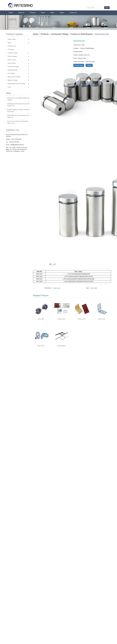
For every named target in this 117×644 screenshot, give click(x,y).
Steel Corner (102, 319)
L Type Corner (61, 319)
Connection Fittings (60, 34)
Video (52, 13)
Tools (9, 87)
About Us (21, 13)
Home (11, 13)
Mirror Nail (94, 288)
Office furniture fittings (14, 77)
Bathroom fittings (12, 80)
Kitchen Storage (12, 56)
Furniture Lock (12, 46)
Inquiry (62, 13)
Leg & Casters (12, 63)
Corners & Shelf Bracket (82, 34)
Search (107, 8)
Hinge (9, 43)
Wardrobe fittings (12, 70)
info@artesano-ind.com (17, 145)
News (43, 13)
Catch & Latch (12, 60)
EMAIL (89, 65)
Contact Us (73, 13)
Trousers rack (56, 288)
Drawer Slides (12, 39)
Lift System (11, 49)
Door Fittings (11, 73)
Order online (79, 65)
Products (33, 13)
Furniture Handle (12, 53)
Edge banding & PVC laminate (16, 84)
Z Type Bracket (61, 346)
